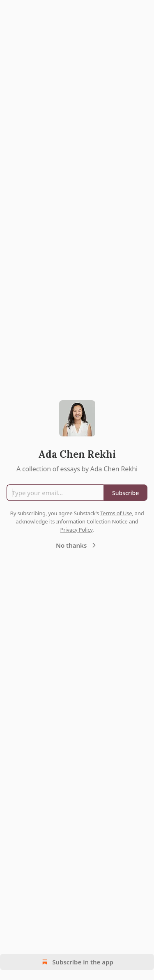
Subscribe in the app (77, 962)
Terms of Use (116, 513)
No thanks (77, 545)
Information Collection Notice (92, 521)
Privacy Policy (76, 530)
